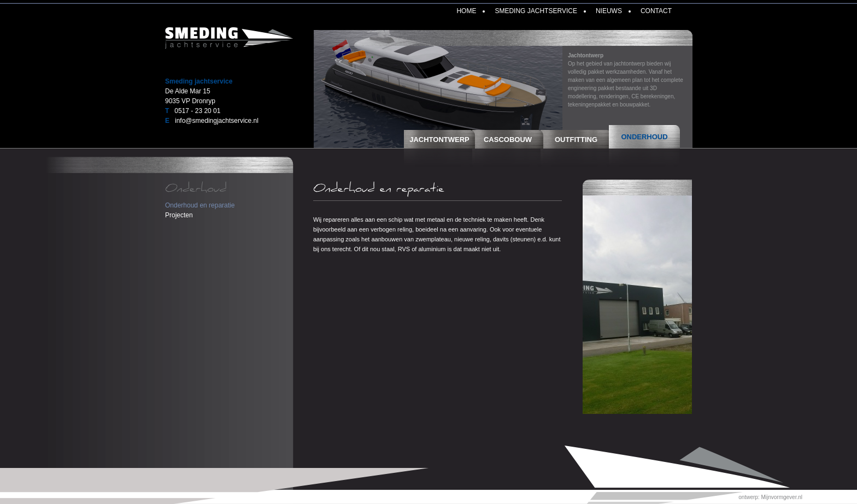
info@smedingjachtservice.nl (217, 121)
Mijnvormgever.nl (782, 497)
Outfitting (576, 140)
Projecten (179, 215)
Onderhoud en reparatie (200, 205)
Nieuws (609, 11)
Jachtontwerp (439, 140)
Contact (656, 11)
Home (466, 11)
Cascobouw (508, 140)
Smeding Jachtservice (536, 11)
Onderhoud (644, 137)
